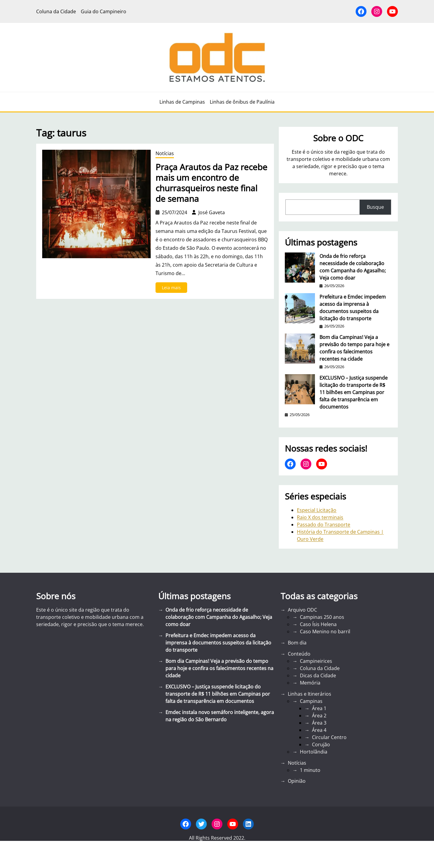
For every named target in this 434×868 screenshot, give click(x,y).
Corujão (321, 744)
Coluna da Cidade (320, 668)
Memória (310, 683)
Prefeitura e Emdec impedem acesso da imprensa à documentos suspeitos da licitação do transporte (353, 308)
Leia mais (173, 288)
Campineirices (316, 661)
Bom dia (297, 643)
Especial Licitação (317, 510)
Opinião (297, 781)
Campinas (311, 701)
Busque (375, 207)
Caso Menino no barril (325, 631)
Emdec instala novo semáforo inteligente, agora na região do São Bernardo (220, 716)
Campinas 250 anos (322, 617)
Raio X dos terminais (320, 517)
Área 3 (319, 723)
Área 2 (319, 716)
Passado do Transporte (324, 525)
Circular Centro (329, 737)
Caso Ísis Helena (318, 624)
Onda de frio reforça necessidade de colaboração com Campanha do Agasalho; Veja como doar (353, 267)
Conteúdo (299, 654)
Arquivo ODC (302, 610)
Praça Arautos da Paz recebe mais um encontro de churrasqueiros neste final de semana (211, 183)
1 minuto (310, 770)
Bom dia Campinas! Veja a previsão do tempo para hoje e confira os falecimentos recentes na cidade (354, 348)
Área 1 (319, 708)
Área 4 (319, 730)
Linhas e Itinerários (310, 694)
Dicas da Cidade (318, 675)
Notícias (165, 153)
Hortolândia (314, 752)
